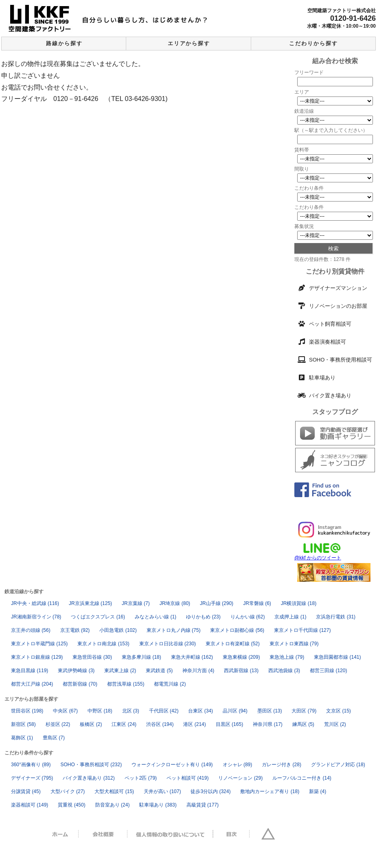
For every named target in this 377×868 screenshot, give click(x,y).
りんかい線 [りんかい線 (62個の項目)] (248, 617)
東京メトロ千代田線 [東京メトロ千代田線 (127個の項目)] (302, 630)
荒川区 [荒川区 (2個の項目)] (335, 724)
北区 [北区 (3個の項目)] (131, 711)
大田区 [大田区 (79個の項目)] (304, 711)
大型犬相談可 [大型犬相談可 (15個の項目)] (114, 791)
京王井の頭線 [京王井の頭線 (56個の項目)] (31, 630)
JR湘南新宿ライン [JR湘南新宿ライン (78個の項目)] (36, 617)
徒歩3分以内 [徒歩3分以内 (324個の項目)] (210, 791)
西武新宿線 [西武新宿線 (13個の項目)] (241, 671)
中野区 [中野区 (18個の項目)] (100, 711)
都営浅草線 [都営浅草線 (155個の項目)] (126, 684)
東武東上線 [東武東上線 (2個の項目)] (120, 671)
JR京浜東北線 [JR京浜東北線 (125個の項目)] (90, 603)
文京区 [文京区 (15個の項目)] (339, 711)
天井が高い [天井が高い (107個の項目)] (162, 791)
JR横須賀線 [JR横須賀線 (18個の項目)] (299, 603)
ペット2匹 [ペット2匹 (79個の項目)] (141, 778)
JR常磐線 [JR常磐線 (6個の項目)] (257, 603)
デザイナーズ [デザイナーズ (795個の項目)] (32, 778)
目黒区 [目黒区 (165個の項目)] (229, 724)
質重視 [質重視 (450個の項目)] (71, 805)
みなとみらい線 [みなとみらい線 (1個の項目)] (156, 617)
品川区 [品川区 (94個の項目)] (235, 711)
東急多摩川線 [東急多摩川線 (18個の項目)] (141, 657)
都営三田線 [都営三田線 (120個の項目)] (328, 671)
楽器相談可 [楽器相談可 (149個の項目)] (30, 805)
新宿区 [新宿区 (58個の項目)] (23, 724)
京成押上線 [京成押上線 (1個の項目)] (290, 617)
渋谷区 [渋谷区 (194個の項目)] (160, 724)
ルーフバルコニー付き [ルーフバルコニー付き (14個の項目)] (302, 778)
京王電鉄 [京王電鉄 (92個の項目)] (75, 630)
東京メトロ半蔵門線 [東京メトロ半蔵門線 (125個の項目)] (39, 644)
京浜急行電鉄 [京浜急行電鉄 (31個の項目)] (336, 617)
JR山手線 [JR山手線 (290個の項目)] (217, 603)
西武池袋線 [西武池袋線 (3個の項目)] (284, 671)
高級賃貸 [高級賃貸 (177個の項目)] (203, 805)
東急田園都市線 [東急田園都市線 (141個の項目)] (337, 657)
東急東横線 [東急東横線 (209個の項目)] (241, 657)
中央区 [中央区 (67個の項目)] (65, 711)
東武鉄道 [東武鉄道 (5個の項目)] (159, 671)
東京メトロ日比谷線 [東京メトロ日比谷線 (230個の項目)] (168, 644)
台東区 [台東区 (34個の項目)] (201, 711)
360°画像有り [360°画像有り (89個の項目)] (31, 765)
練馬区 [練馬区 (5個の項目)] (303, 724)
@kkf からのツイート (318, 558)
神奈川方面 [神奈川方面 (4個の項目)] (198, 671)
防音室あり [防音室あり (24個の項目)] (113, 805)
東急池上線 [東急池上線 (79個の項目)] (287, 657)
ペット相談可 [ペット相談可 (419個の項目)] (187, 778)
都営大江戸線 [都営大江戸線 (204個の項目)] (32, 684)
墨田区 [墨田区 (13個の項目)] (270, 711)
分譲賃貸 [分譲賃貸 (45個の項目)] (26, 791)
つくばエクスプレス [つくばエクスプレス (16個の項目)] (98, 617)
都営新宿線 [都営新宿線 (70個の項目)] (80, 684)
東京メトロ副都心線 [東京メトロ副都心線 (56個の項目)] (237, 630)
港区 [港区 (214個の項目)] (194, 724)
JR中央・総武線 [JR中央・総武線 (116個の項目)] (35, 603)
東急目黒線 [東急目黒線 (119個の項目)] (30, 671)
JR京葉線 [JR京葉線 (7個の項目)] (136, 603)
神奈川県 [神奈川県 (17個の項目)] (268, 724)
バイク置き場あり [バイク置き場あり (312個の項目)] (89, 778)
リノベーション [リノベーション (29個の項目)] (240, 778)
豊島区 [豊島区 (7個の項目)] (54, 738)
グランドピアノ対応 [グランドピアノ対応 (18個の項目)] (338, 765)
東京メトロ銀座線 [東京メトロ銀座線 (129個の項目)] (37, 657)
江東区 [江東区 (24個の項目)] (124, 724)
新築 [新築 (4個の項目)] (318, 791)
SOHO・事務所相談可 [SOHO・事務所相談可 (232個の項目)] (91, 765)
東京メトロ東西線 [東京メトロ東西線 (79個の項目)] (294, 644)
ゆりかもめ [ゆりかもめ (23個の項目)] (203, 617)
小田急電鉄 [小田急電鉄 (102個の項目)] (118, 630)
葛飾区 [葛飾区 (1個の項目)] (22, 738)
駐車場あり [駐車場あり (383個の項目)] (158, 805)
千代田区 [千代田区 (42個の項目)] (164, 711)
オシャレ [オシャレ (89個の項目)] (238, 765)
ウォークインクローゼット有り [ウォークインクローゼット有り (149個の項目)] (172, 765)
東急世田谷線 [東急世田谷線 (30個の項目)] (92, 657)
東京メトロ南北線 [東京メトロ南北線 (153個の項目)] (103, 644)
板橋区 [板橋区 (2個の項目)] (91, 724)
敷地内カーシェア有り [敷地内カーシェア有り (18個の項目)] (270, 791)
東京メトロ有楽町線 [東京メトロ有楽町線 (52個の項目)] (233, 644)
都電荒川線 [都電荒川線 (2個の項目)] (170, 684)
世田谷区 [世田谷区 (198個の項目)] (27, 711)
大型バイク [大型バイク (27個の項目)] (68, 791)
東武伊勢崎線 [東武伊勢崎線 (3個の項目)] (76, 671)
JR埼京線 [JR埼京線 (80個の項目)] (175, 603)
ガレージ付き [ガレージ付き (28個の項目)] (282, 765)
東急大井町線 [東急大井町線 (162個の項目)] (192, 657)
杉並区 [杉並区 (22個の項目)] (58, 724)
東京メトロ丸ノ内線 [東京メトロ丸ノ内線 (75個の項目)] (174, 630)
